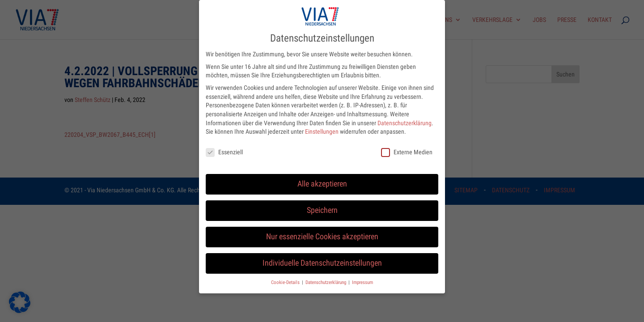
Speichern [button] (322, 204)
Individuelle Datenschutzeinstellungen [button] (322, 257)
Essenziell (224, 146)
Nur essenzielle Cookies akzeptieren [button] (322, 231)
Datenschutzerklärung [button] (326, 276)
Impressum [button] (362, 276)
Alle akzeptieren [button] (322, 178)
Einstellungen (322, 126)
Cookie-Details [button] (286, 276)
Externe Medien (407, 146)
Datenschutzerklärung (405, 117)
